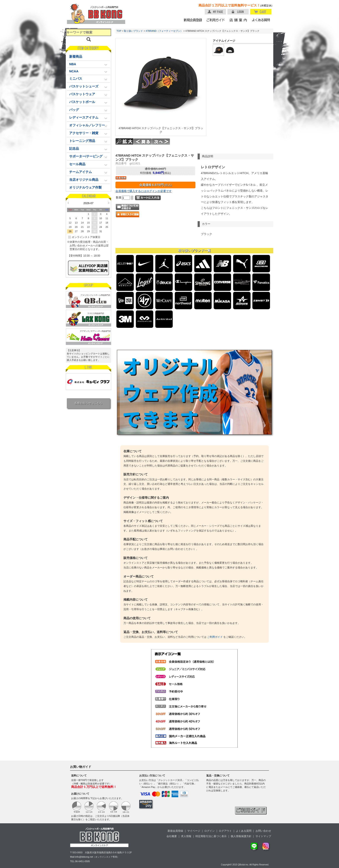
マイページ (194, 831)
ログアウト (225, 831)
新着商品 (76, 57)
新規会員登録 (175, 831)
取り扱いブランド (133, 31)
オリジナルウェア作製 (85, 187)
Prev (68, 203)
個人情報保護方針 (241, 836)
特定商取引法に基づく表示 (211, 836)
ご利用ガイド (215, 637)
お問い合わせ (263, 831)
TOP (119, 31)
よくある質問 (244, 831)
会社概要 (172, 836)
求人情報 (186, 836)
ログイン (209, 831)
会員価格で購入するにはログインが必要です (144, 191)
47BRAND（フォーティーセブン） (164, 31)
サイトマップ (263, 836)
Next (109, 203)
